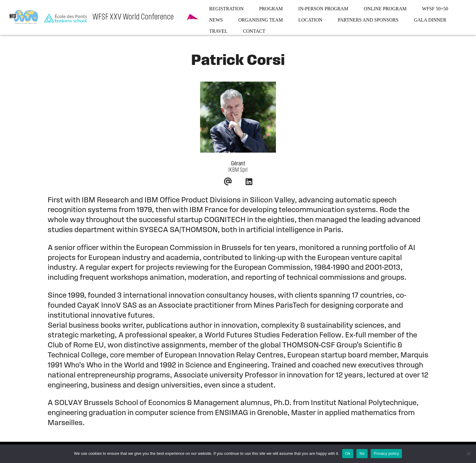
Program (271, 9)
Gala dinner (430, 20)
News (216, 20)
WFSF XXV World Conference (133, 17)
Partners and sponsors (368, 20)
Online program (385, 9)
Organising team (261, 20)
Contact (254, 31)
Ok (348, 453)
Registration (226, 9)
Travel (218, 31)
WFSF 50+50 (435, 9)
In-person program (323, 9)
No (362, 453)
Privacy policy (386, 453)
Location (310, 20)
